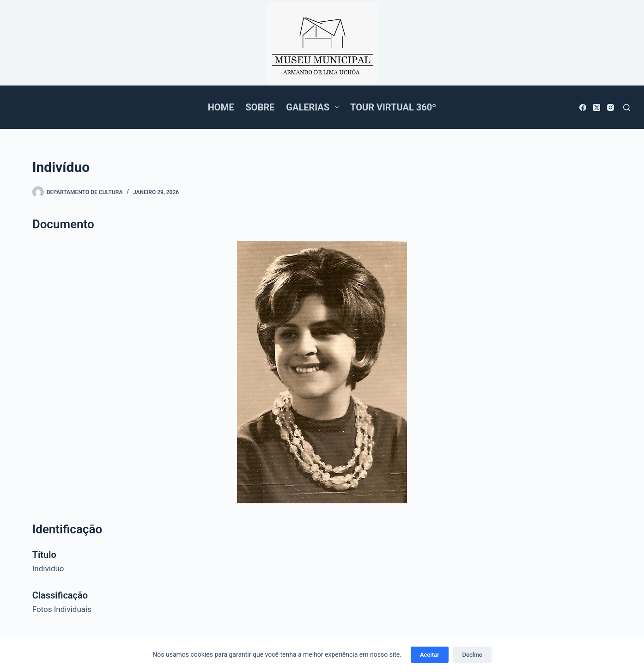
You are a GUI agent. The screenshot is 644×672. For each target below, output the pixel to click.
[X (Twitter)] (597, 107)
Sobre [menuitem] (260, 107)
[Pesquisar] (627, 107)
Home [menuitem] (221, 107)
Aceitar (430, 655)
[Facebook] (583, 107)
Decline (472, 655)
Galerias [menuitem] (314, 107)
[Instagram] (611, 107)
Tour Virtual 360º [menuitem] (393, 107)
